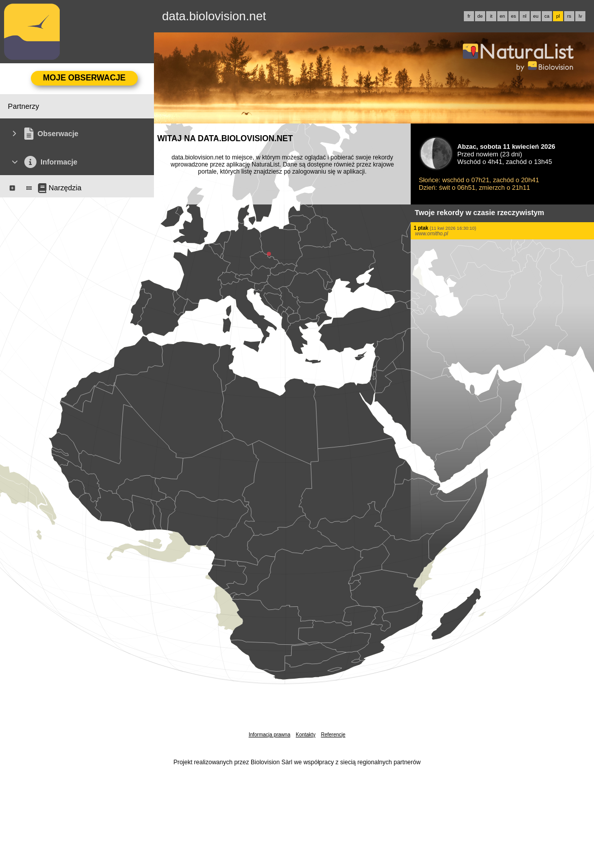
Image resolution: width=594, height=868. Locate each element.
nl (524, 16)
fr (469, 16)
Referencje (333, 735)
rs (569, 16)
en (502, 16)
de (480, 16)
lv (581, 16)
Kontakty (306, 735)
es (513, 16)
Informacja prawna (269, 735)
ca (547, 16)
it (491, 16)
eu (536, 16)
